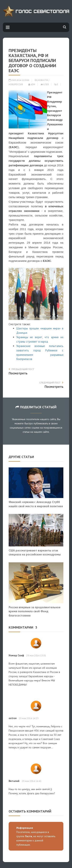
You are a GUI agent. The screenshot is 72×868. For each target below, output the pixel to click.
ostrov (13, 718)
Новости (43, 80)
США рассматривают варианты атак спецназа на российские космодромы (35, 552)
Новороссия (16, 84)
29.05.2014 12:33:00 (19, 80)
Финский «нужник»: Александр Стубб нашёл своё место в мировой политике (36, 504)
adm (32, 84)
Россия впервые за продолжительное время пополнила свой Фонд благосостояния (35, 611)
